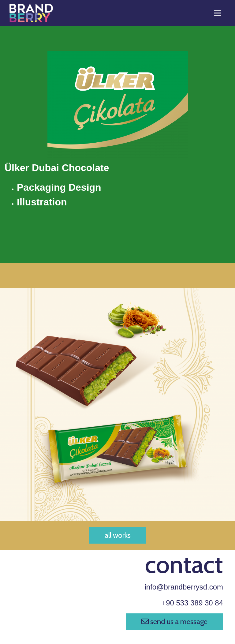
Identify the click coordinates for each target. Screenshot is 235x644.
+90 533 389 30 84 (192, 603)
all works (118, 535)
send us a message (174, 622)
